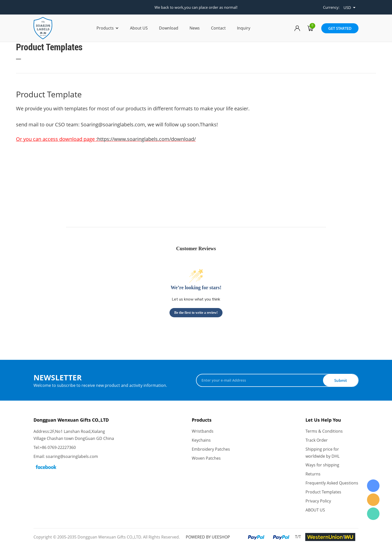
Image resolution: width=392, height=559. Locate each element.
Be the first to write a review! (196, 313)
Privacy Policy (318, 501)
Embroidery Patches (211, 449)
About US (139, 28)
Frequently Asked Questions (332, 483)
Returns (313, 474)
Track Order (317, 440)
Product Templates (323, 492)
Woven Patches (206, 458)
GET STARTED (340, 28)
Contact (218, 28)
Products (105, 28)
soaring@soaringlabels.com (72, 456)
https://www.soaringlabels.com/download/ (146, 139)
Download (169, 28)
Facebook (46, 467)
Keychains (201, 440)
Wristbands (203, 431)
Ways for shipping (322, 465)
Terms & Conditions (324, 431)
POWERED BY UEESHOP (208, 537)
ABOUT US (315, 510)
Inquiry (244, 28)
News (195, 28)
